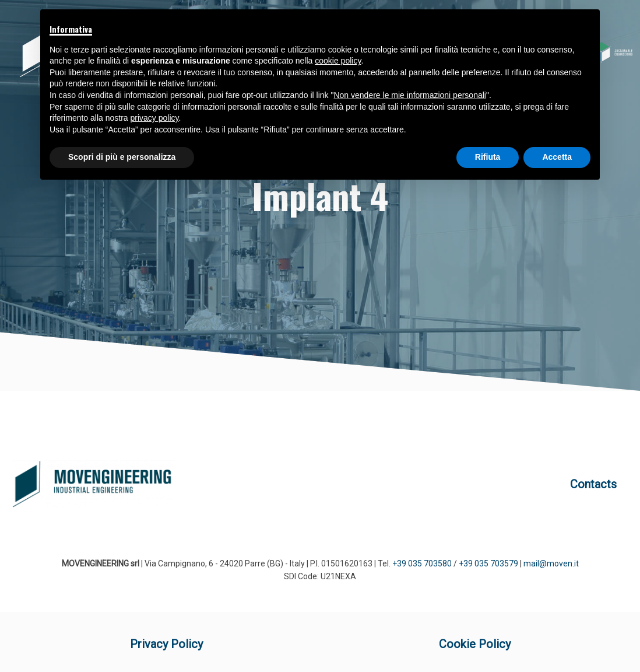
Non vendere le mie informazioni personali (409, 95)
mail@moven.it (551, 563)
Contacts (593, 484)
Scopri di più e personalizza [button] (122, 157)
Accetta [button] (557, 157)
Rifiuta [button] (488, 157)
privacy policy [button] (155, 118)
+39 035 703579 (488, 563)
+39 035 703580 (422, 563)
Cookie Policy (475, 644)
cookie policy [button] (338, 61)
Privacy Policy (166, 644)
